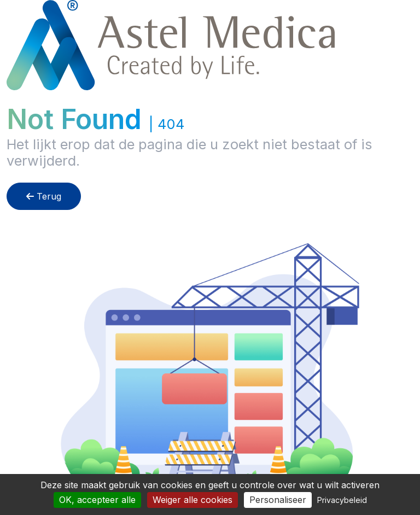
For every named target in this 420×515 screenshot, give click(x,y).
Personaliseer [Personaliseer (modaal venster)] (278, 500)
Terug (44, 196)
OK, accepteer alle (97, 500)
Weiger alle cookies (192, 500)
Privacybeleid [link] (342, 500)
